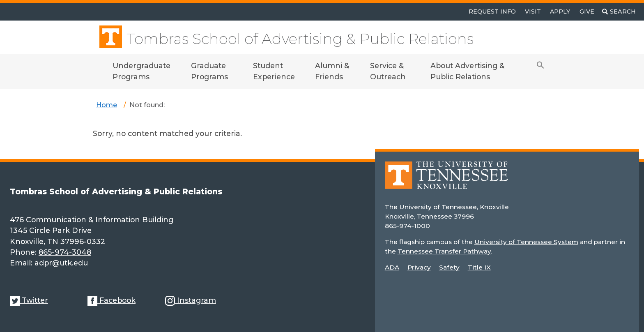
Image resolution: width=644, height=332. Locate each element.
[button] (540, 71)
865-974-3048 (65, 252)
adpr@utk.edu (61, 263)
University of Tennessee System (526, 242)
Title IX (479, 267)
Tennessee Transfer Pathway (444, 251)
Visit (533, 12)
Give (587, 12)
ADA (392, 267)
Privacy (419, 267)
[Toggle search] (619, 12)
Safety (449, 267)
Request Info (492, 12)
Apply (560, 12)
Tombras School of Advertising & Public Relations (300, 39)
